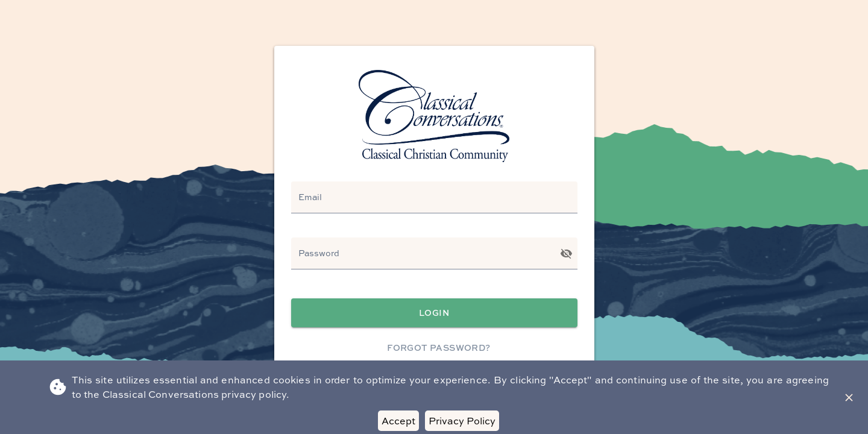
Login (434, 313)
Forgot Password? (439, 348)
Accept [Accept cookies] (398, 421)
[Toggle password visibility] (566, 253)
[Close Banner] (849, 398)
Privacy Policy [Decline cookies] (462, 421)
